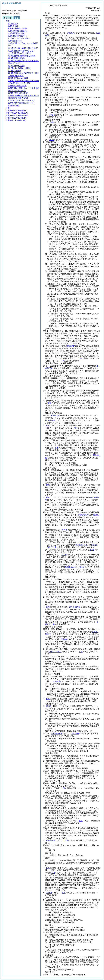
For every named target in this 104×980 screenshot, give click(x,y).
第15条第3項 (57, 734)
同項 (76, 428)
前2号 (52, 140)
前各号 (52, 115)
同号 (80, 358)
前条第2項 (51, 840)
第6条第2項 (50, 420)
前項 (62, 361)
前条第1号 (72, 346)
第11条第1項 (75, 607)
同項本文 (65, 639)
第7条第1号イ (82, 545)
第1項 (49, 706)
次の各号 (71, 33)
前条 (52, 122)
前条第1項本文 (55, 652)
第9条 (92, 550)
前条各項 (55, 415)
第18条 (49, 893)
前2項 (64, 555)
